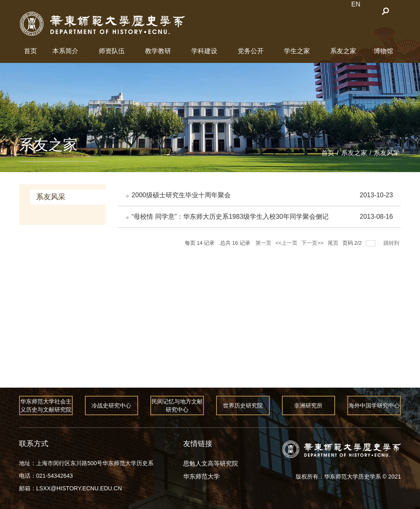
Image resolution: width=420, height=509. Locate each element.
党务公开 (251, 51)
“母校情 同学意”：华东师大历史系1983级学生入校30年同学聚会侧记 (231, 217)
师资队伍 (112, 51)
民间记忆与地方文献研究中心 (177, 405)
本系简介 (65, 51)
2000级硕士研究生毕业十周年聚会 (182, 195)
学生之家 (297, 51)
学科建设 (204, 51)
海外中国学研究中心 (374, 405)
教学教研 (158, 51)
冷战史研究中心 (112, 405)
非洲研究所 (309, 405)
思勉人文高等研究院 (211, 463)
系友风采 (387, 153)
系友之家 (343, 51)
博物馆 (383, 51)
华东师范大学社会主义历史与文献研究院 (46, 405)
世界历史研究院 (243, 405)
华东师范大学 (201, 476)
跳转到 (392, 244)
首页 (30, 51)
